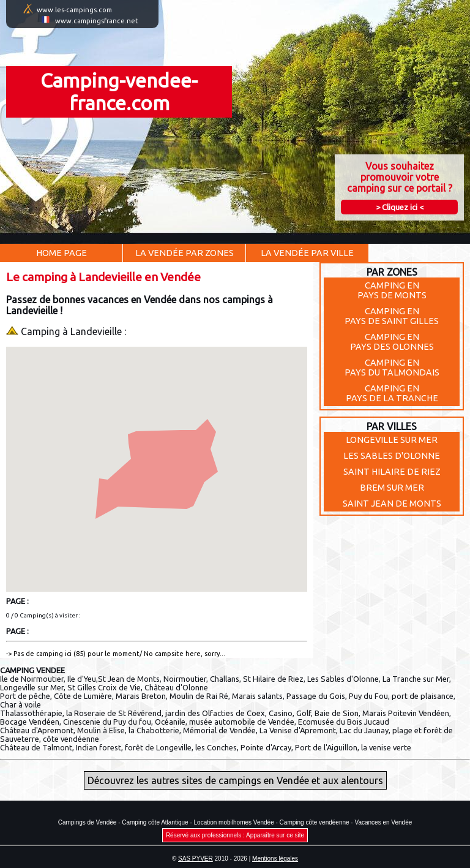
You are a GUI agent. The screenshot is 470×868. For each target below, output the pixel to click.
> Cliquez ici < (400, 207)
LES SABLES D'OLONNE (392, 456)
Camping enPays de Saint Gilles (392, 316)
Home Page (62, 253)
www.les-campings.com (74, 10)
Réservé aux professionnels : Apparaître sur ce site (235, 835)
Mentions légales (275, 859)
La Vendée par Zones (185, 253)
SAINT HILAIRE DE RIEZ (392, 472)
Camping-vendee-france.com (119, 92)
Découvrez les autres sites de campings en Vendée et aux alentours (235, 780)
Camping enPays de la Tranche (392, 393)
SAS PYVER (196, 859)
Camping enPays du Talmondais (392, 368)
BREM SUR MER (392, 488)
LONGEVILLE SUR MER (392, 440)
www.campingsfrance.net (97, 21)
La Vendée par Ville (307, 253)
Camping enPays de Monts (392, 290)
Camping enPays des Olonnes (392, 342)
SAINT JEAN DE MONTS (392, 504)
